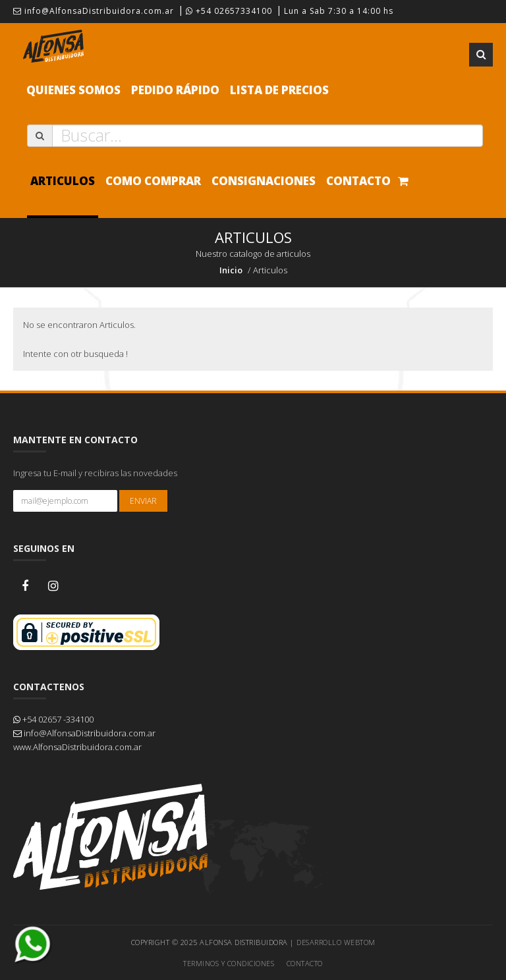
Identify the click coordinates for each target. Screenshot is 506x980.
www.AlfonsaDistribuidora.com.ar (77, 747)
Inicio (231, 270)
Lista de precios (279, 90)
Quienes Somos (73, 90)
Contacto (358, 181)
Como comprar (153, 181)
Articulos (63, 181)
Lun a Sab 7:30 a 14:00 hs (339, 11)
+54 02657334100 (229, 11)
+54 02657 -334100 (53, 719)
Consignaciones (264, 181)
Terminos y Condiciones (229, 963)
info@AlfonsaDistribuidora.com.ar (94, 11)
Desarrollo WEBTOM (336, 942)
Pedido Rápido (175, 90)
